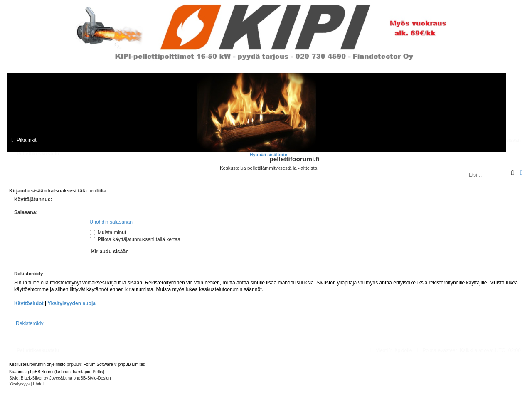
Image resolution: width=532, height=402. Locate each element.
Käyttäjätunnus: (33, 200)
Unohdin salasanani (112, 222)
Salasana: (26, 212)
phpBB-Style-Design (92, 378)
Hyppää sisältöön (268, 155)
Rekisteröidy (30, 323)
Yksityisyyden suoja (71, 303)
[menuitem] (436, 350)
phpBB (73, 364)
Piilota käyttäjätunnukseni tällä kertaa (135, 239)
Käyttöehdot (29, 303)
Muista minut (108, 232)
